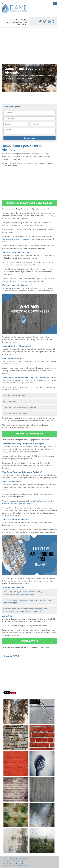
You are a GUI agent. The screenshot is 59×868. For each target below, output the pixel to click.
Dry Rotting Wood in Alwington (14, 863)
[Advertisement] (29, 47)
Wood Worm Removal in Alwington (16, 865)
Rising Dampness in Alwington (14, 861)
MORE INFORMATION (29, 434)
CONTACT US (29, 641)
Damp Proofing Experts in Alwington (16, 859)
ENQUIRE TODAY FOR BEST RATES (29, 203)
